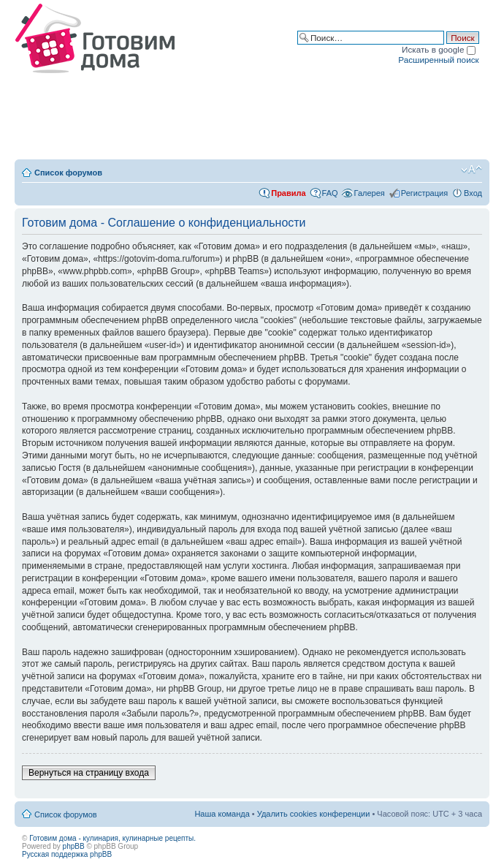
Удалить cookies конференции (314, 814)
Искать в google (439, 49)
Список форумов (68, 173)
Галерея (370, 193)
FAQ (330, 193)
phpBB (74, 846)
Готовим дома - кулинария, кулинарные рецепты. (112, 838)
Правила (288, 193)
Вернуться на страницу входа (89, 773)
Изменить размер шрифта (471, 170)
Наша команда (222, 814)
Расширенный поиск (438, 60)
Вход (473, 193)
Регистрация (424, 193)
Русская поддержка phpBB (67, 854)
